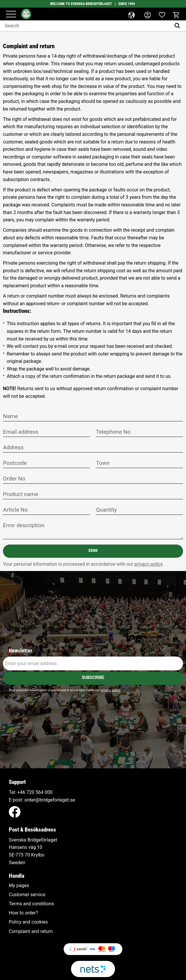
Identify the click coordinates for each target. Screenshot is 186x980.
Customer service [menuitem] (27, 895)
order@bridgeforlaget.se (50, 800)
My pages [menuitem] (19, 886)
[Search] (179, 26)
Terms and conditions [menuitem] (31, 904)
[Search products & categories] (86, 26)
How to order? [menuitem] (23, 913)
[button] (11, 15)
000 (49, 792)
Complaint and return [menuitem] (31, 931)
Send (93, 551)
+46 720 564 (30, 792)
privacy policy (148, 564)
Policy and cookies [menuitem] (28, 922)
